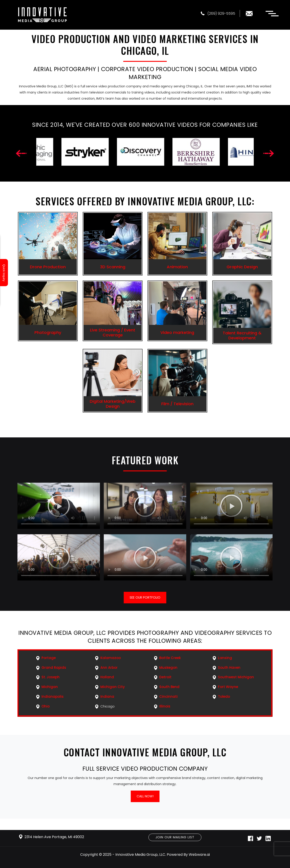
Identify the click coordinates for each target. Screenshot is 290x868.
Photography (48, 332)
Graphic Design (242, 267)
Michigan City (113, 687)
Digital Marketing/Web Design (113, 404)
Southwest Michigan (236, 677)
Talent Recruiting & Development (242, 335)
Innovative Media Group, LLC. (141, 855)
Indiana (107, 697)
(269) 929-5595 (218, 13)
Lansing (225, 658)
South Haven (229, 668)
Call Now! (145, 796)
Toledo (224, 697)
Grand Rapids (54, 668)
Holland (107, 677)
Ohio (46, 706)
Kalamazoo (111, 658)
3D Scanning (113, 267)
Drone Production (48, 267)
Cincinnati (168, 697)
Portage (49, 658)
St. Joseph (51, 677)
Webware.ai (199, 855)
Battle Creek (170, 658)
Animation (177, 267)
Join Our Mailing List (175, 837)
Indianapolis (53, 697)
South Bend (169, 687)
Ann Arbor (109, 668)
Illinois (165, 706)
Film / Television (177, 404)
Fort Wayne (228, 687)
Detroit (165, 677)
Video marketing (177, 332)
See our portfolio (145, 597)
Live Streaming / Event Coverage (113, 332)
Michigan (50, 687)
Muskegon (168, 668)
